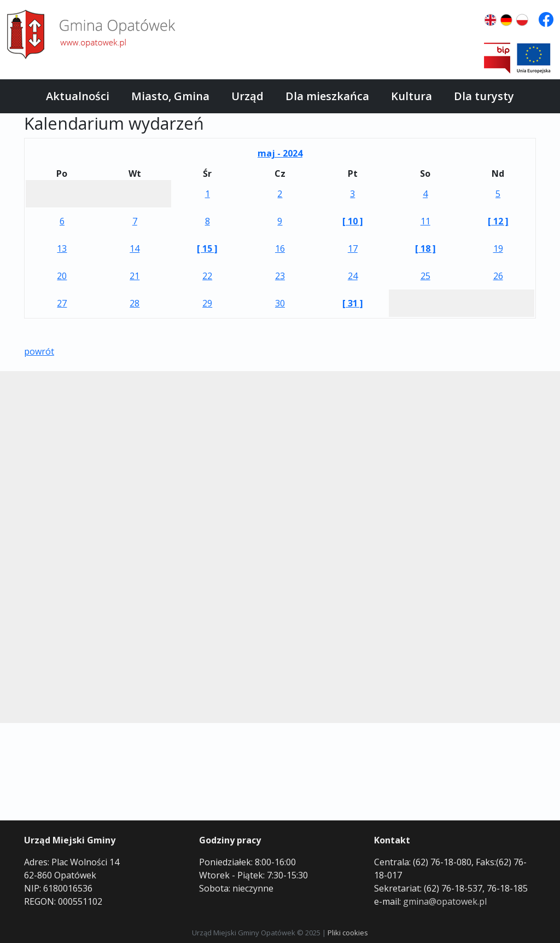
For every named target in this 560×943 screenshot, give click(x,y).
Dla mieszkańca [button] (327, 96)
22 (207, 276)
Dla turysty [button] (484, 96)
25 (425, 276)
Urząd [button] (247, 96)
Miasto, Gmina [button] (170, 96)
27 (62, 303)
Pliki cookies (348, 933)
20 (62, 276)
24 (353, 276)
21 (135, 276)
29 (207, 303)
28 (135, 303)
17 (353, 248)
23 (280, 276)
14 (135, 248)
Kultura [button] (412, 96)
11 (425, 221)
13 (62, 248)
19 (498, 248)
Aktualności (78, 96)
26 (498, 276)
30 (280, 303)
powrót (39, 351)
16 (280, 248)
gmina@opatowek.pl (445, 901)
